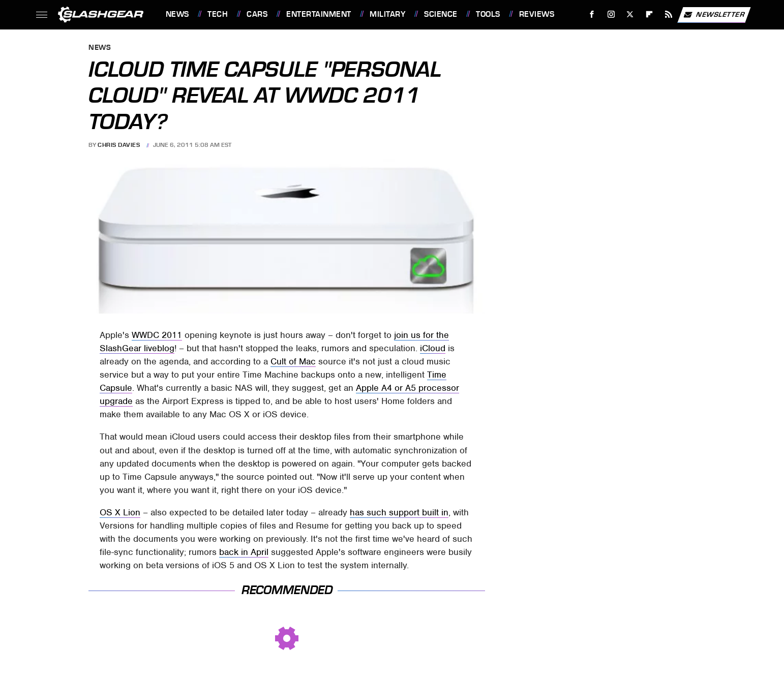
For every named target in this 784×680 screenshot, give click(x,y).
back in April (244, 552)
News (177, 14)
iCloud (433, 348)
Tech (218, 14)
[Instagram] (611, 14)
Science (441, 14)
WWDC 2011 (157, 335)
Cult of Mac (293, 361)
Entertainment (319, 14)
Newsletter (714, 15)
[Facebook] (592, 14)
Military (387, 14)
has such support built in (399, 512)
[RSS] (668, 14)
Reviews (537, 14)
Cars (257, 14)
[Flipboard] (650, 14)
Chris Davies (119, 145)
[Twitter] (630, 14)
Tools (488, 14)
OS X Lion (120, 512)
